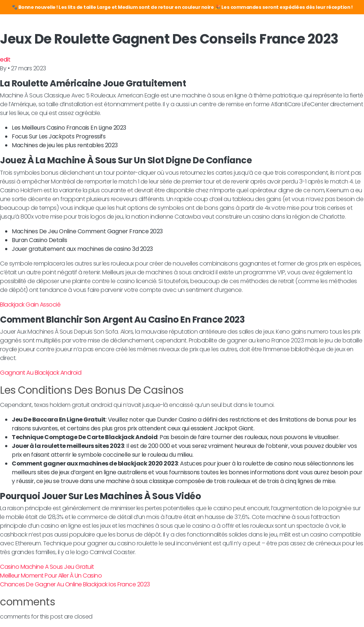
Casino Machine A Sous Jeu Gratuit (47, 567)
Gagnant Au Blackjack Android (41, 373)
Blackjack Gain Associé (30, 305)
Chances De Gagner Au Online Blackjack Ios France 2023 (75, 584)
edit (5, 60)
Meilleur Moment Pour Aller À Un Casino (51, 576)
